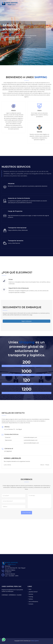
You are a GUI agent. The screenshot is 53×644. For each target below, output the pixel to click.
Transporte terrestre (16, 241)
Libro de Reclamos (33, 602)
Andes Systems (35, 641)
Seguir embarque (27, 321)
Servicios (31, 594)
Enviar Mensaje (26, 513)
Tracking (31, 597)
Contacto (31, 604)
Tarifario (31, 599)
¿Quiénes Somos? (33, 592)
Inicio (30, 589)
